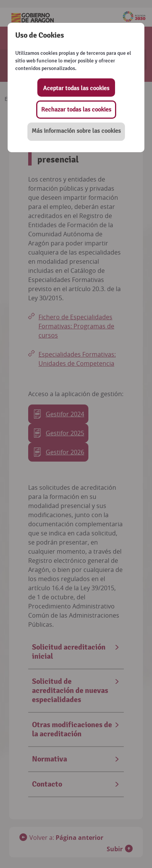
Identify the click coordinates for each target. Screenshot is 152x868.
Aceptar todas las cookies (76, 88)
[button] (76, 132)
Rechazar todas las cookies (76, 110)
